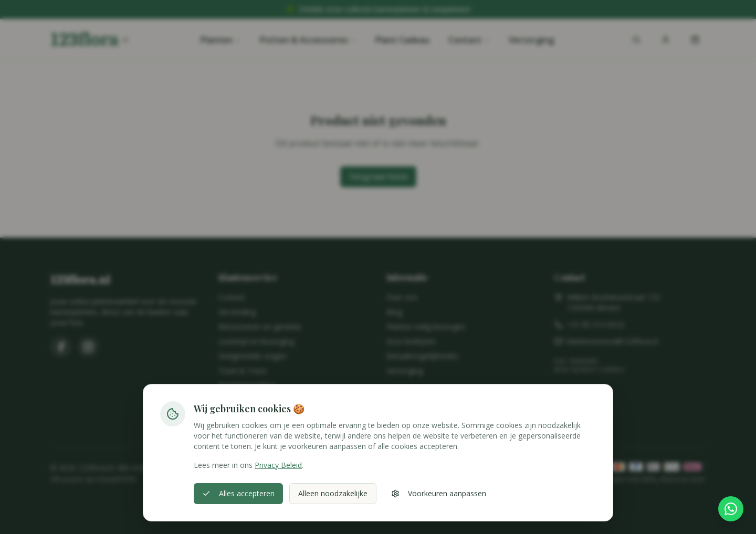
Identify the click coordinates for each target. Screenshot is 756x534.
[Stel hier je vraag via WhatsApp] (731, 509)
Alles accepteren (238, 493)
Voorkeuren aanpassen (439, 493)
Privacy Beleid (278, 465)
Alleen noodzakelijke (333, 493)
